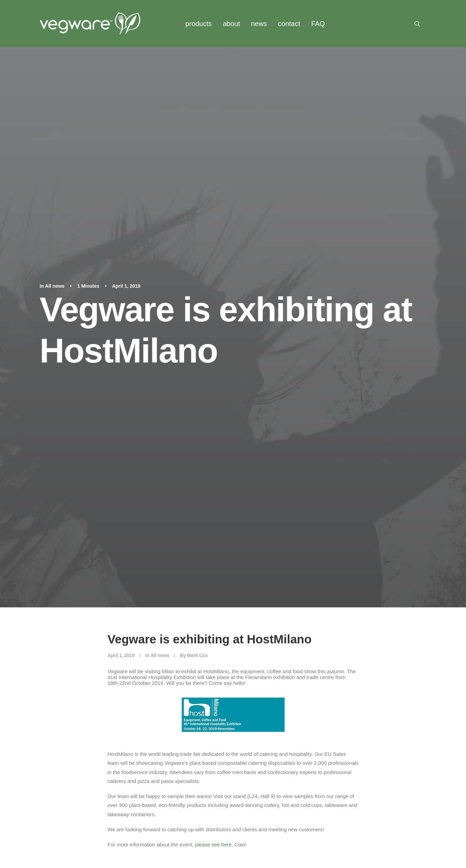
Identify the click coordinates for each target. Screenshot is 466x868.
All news (55, 69)
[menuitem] (199, 23)
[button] (420, 23)
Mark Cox (198, 221)
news (259, 24)
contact (289, 24)
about (231, 24)
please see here (213, 410)
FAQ (318, 24)
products (199, 24)
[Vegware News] (90, 23)
